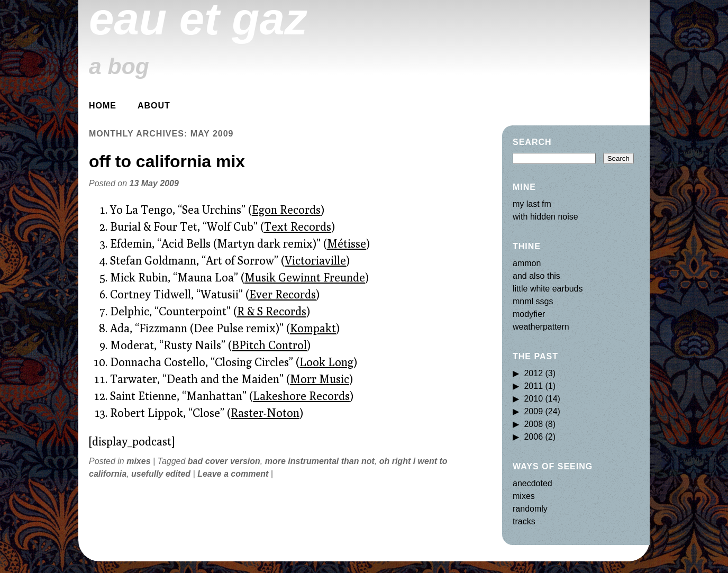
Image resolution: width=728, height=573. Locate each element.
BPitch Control (269, 345)
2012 (533, 373)
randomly (530, 509)
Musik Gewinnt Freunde (305, 277)
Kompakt (313, 328)
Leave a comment (233, 474)
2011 (533, 386)
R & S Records (272, 311)
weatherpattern (541, 327)
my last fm (532, 204)
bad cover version (224, 461)
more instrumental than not (320, 461)
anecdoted (533, 483)
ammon (527, 263)
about (154, 106)
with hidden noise (545, 217)
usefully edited (161, 474)
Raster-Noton (265, 413)
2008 (533, 424)
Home (103, 106)
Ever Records (283, 294)
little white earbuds (548, 289)
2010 (533, 399)
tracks (524, 521)
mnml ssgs (533, 301)
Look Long (326, 362)
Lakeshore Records (301, 396)
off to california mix (167, 161)
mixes (138, 461)
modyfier (529, 314)
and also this (536, 276)
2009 (533, 411)
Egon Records (286, 210)
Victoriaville (315, 260)
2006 (533, 437)
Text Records (298, 226)
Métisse (347, 243)
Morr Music (320, 379)
